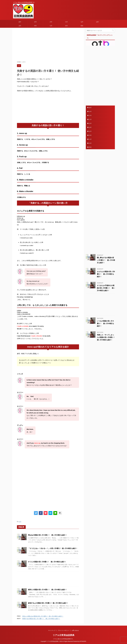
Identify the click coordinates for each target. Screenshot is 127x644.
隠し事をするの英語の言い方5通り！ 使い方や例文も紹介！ (106, 260)
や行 (35, 26)
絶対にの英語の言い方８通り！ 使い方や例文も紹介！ (48, 590)
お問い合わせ (75, 630)
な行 (82, 22)
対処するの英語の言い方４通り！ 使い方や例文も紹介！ (41, 619)
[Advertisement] (48, 45)
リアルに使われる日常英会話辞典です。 (64, 639)
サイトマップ (52, 630)
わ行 (66, 26)
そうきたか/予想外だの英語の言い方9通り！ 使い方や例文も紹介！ (106, 288)
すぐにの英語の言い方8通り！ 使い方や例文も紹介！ (47, 562)
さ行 (51, 22)
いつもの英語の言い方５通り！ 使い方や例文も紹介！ (105, 323)
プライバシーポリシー (64, 630)
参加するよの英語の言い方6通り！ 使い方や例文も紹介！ (48, 603)
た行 (66, 22)
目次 (82, 26)
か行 (35, 22)
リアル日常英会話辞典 (64, 635)
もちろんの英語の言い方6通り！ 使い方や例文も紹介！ (106, 274)
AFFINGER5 (83, 641)
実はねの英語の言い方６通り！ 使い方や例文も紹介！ (48, 535)
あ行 (20, 22)
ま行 (20, 26)
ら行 (51, 26)
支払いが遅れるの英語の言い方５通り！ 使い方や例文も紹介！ (43, 616)
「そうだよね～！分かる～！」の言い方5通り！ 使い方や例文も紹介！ (53, 548)
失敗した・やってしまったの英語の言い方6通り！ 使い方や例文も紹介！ (106, 337)
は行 (97, 22)
